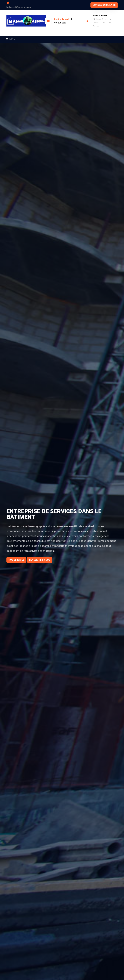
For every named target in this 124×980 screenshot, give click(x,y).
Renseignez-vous (40, 560)
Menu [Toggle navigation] (12, 39)
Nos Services (16, 560)
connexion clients (104, 5)
